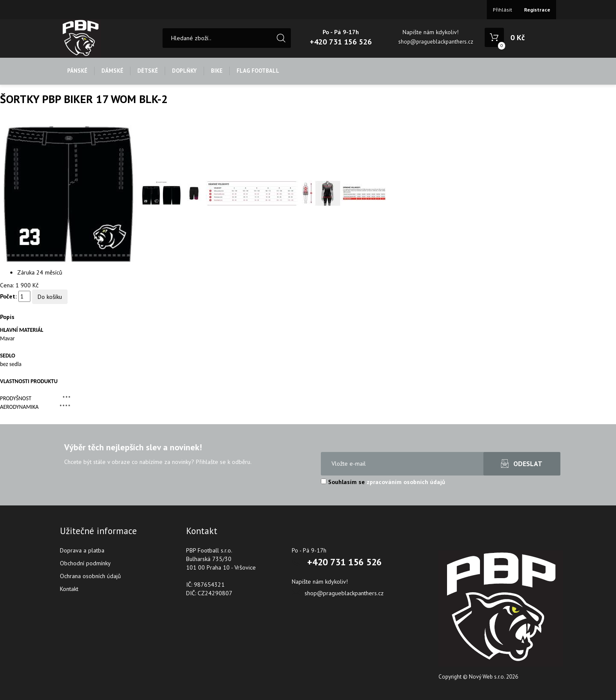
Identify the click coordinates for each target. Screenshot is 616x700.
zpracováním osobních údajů (406, 482)
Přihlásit (502, 10)
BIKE (217, 71)
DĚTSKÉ (148, 71)
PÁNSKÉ (77, 71)
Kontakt (69, 589)
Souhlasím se (383, 482)
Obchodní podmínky (85, 563)
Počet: (8, 296)
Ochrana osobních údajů (90, 576)
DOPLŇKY (184, 71)
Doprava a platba (82, 550)
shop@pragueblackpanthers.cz (436, 42)
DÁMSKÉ (112, 71)
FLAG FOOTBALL (258, 71)
